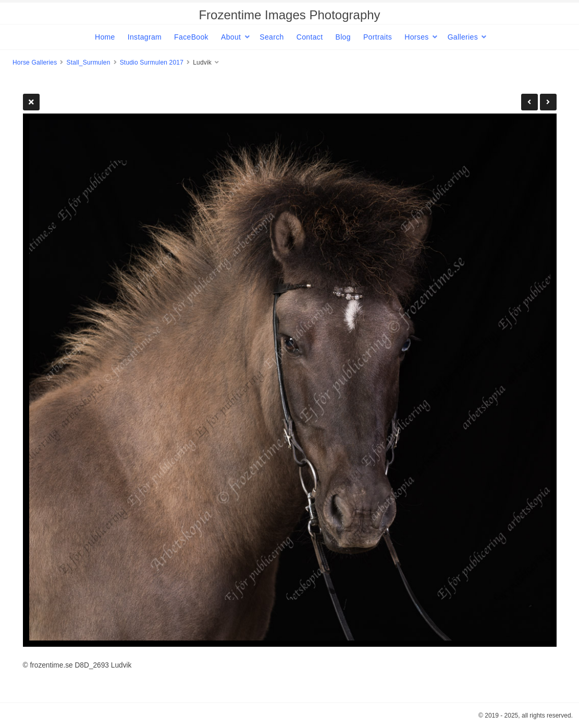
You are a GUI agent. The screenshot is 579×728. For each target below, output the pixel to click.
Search (272, 37)
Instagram (145, 37)
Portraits (378, 37)
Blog (343, 37)
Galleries (463, 37)
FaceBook (191, 37)
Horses (416, 37)
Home (105, 37)
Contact (310, 37)
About (231, 37)
